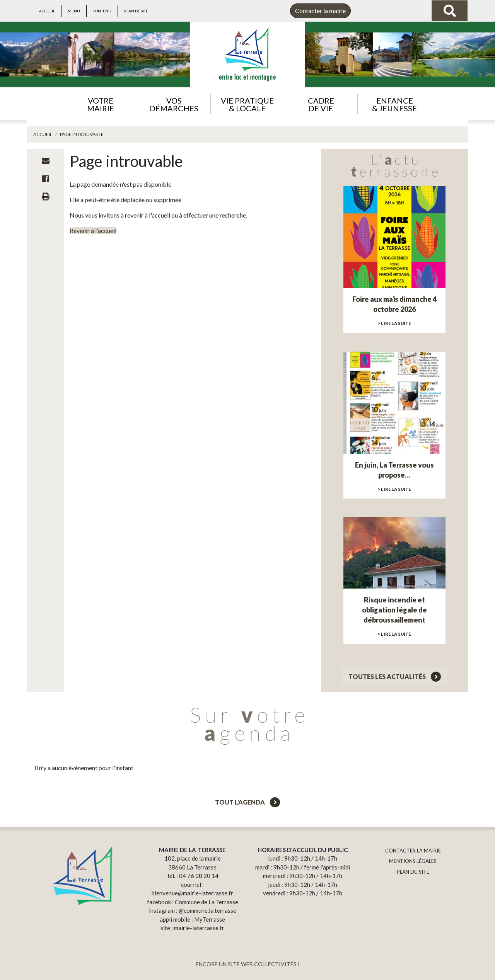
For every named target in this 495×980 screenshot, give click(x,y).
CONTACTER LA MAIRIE (413, 851)
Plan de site (136, 11)
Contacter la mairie (320, 11)
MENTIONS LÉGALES (413, 861)
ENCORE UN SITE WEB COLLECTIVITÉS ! (248, 964)
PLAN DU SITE (413, 872)
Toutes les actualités (395, 676)
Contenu (102, 11)
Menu (74, 11)
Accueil (47, 11)
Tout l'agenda (247, 802)
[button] (100, 104)
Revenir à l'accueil (93, 231)
